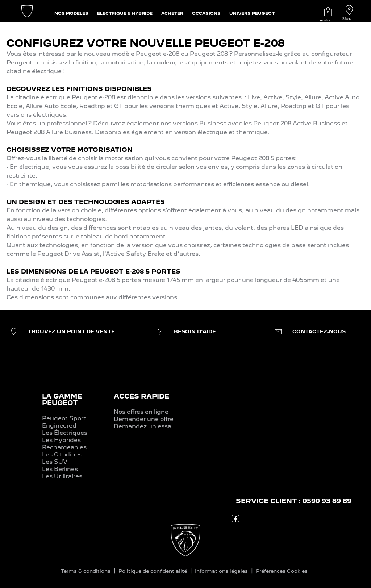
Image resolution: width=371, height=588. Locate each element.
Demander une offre (144, 419)
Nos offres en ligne (141, 412)
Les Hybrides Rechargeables (64, 444)
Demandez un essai (143, 426)
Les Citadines (62, 454)
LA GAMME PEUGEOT (62, 399)
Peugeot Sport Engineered (64, 422)
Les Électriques (65, 433)
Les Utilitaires (62, 476)
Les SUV (55, 462)
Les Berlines (60, 469)
